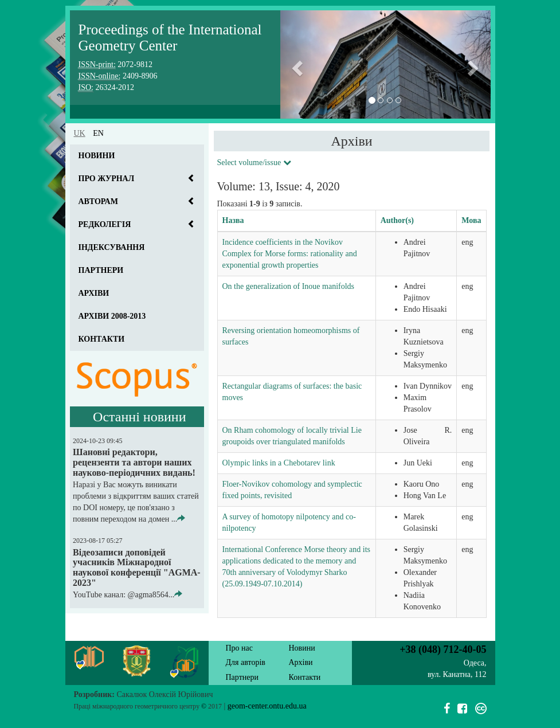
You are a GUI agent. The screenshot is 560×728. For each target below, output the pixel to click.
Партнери (101, 270)
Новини (97, 156)
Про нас (240, 648)
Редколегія (105, 224)
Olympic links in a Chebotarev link (279, 463)
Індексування (112, 247)
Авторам (98, 201)
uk (80, 133)
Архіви (94, 293)
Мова (471, 220)
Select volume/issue (254, 163)
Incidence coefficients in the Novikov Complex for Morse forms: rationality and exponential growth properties (290, 254)
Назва (233, 220)
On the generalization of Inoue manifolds (289, 286)
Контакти (102, 339)
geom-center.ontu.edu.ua (267, 706)
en (98, 133)
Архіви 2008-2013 (112, 316)
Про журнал (107, 179)
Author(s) (397, 220)
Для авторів (246, 662)
